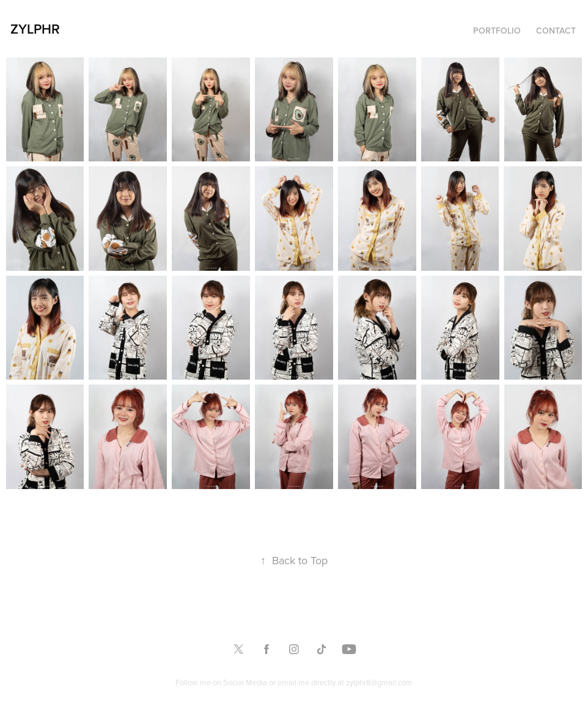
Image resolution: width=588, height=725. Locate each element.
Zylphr (35, 29)
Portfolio (497, 31)
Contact (556, 31)
